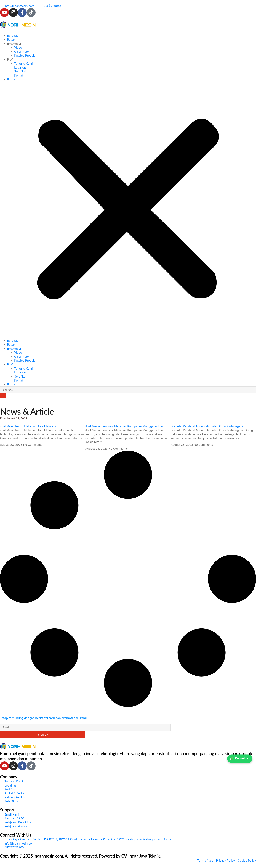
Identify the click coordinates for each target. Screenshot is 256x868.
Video (18, 48)
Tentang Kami (23, 64)
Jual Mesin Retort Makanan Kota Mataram (28, 426)
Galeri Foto (22, 52)
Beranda (13, 36)
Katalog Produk (24, 56)
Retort (11, 40)
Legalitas (20, 67)
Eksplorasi (14, 44)
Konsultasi (240, 759)
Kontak (19, 75)
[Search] (3, 396)
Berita (11, 79)
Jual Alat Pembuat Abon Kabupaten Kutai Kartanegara (207, 426)
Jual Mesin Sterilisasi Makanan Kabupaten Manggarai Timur (125, 426)
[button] (128, 210)
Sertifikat (20, 71)
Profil (11, 59)
